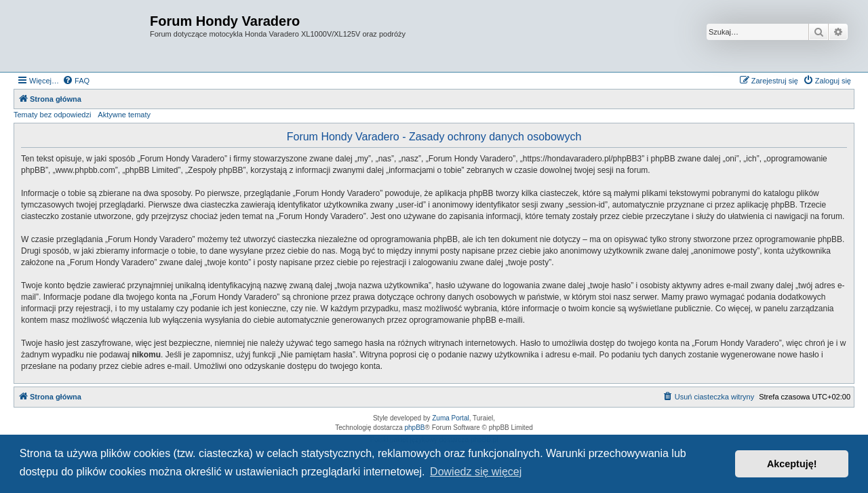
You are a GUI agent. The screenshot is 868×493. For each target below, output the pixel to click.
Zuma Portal (450, 418)
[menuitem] (76, 81)
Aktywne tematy (124, 115)
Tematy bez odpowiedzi (52, 115)
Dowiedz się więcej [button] (476, 472)
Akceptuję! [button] (792, 464)
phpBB (415, 428)
